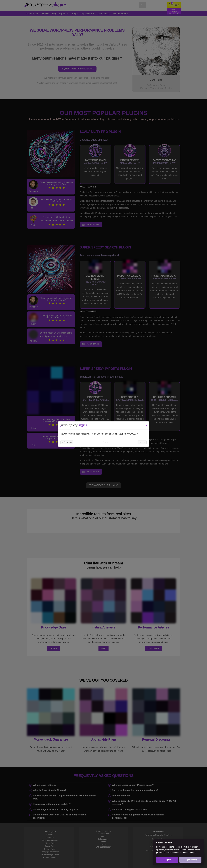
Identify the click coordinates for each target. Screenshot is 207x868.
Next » (126, 444)
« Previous (83, 444)
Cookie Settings (189, 853)
